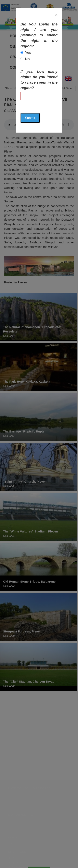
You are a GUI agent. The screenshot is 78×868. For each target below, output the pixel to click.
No (27, 59)
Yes (28, 53)
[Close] (56, 15)
